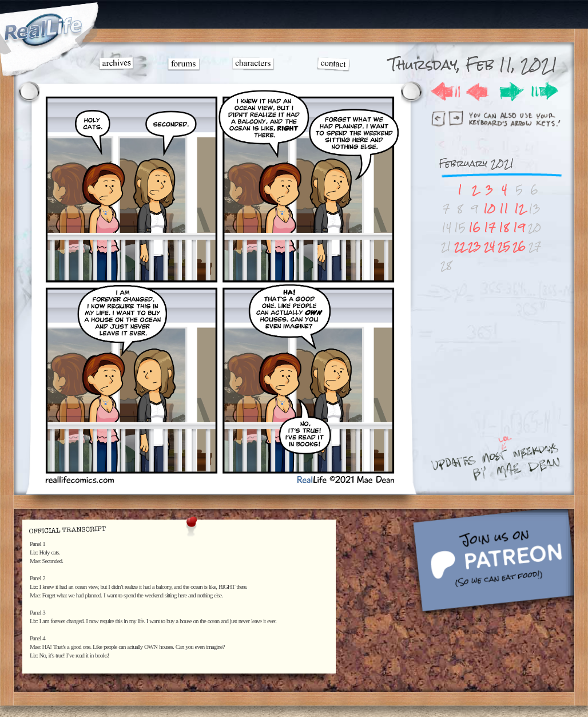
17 (490, 227)
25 (504, 246)
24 (489, 246)
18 (504, 227)
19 (519, 227)
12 (519, 209)
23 (474, 246)
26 (519, 246)
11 (504, 209)
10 (489, 209)
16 (474, 227)
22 (460, 246)
